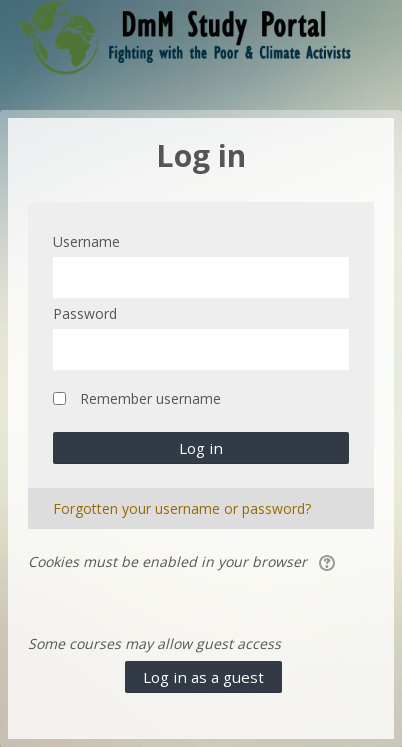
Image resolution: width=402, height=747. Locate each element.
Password (85, 313)
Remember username (150, 398)
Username (86, 241)
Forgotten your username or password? (182, 508)
